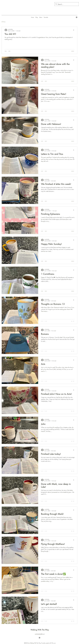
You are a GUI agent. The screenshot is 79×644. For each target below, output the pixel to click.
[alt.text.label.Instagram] (77, 17)
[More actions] (74, 30)
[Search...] (67, 4)
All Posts (3, 22)
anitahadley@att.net (40, 634)
